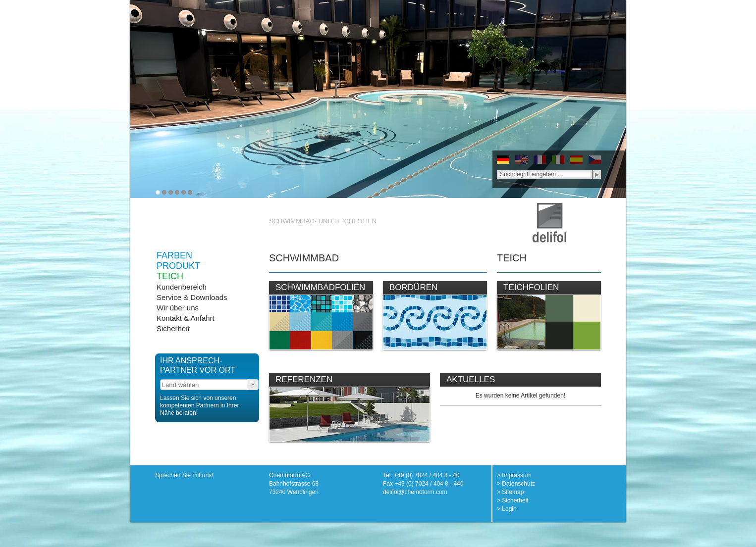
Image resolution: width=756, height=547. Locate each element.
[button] (253, 385)
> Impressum (514, 475)
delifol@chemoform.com (415, 492)
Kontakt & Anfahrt (186, 318)
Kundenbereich (182, 287)
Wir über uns (178, 308)
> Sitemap (510, 492)
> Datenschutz (516, 484)
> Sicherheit (513, 500)
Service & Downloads (192, 297)
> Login (507, 509)
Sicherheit (173, 328)
